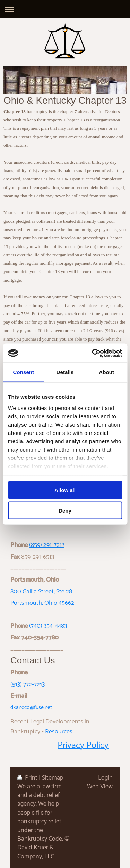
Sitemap (53, 778)
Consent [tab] (23, 372)
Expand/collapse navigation (65, 9)
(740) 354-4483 (48, 626)
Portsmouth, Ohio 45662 (42, 603)
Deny (65, 510)
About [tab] (106, 372)
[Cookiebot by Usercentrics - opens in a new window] (93, 353)
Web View (100, 787)
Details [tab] (65, 372)
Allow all (65, 490)
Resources (59, 732)
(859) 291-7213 (47, 545)
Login (105, 778)
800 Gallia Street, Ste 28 (41, 592)
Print (28, 778)
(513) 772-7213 (28, 685)
